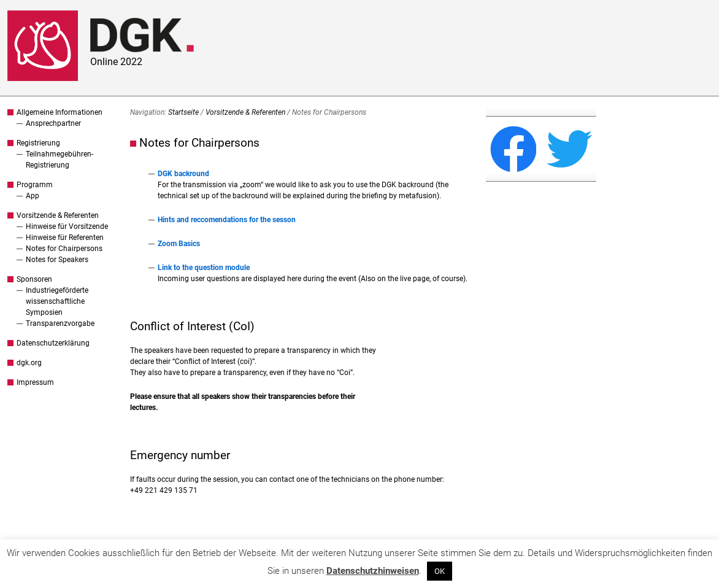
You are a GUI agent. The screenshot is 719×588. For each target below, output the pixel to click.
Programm (35, 185)
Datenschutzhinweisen (373, 571)
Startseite (183, 112)
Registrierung (38, 143)
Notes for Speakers (57, 260)
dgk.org (29, 363)
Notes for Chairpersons (64, 249)
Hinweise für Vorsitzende (67, 226)
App (33, 196)
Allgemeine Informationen (60, 112)
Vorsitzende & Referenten (58, 215)
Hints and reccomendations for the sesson (227, 220)
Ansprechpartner (53, 123)
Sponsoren (34, 279)
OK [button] (440, 571)
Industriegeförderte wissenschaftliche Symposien (57, 301)
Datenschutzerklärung (53, 343)
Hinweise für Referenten (65, 238)
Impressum (35, 382)
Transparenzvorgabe (60, 323)
